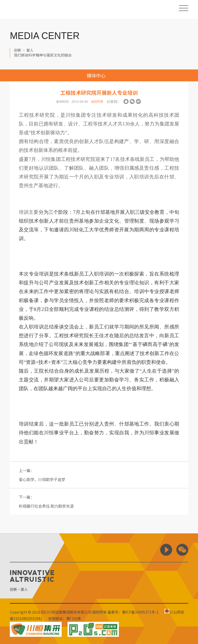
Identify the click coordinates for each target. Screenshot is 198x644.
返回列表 (97, 101)
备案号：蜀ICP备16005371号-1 (133, 612)
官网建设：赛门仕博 (64, 618)
